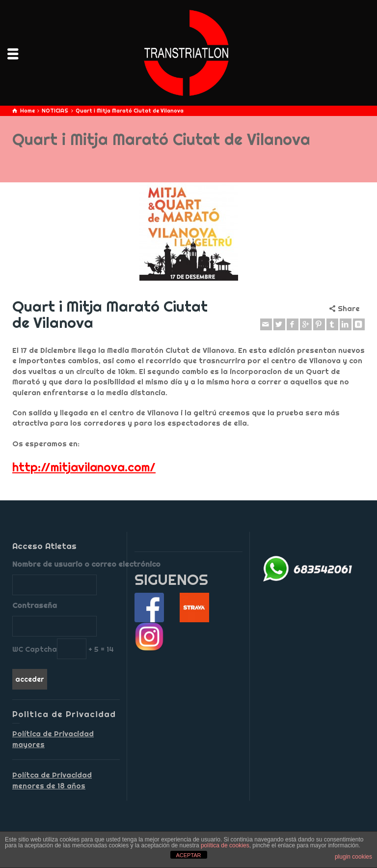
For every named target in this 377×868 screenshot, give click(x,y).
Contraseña (35, 605)
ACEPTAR (188, 855)
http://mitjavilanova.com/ (84, 467)
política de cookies (225, 845)
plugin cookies (353, 857)
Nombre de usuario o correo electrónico (66, 564)
